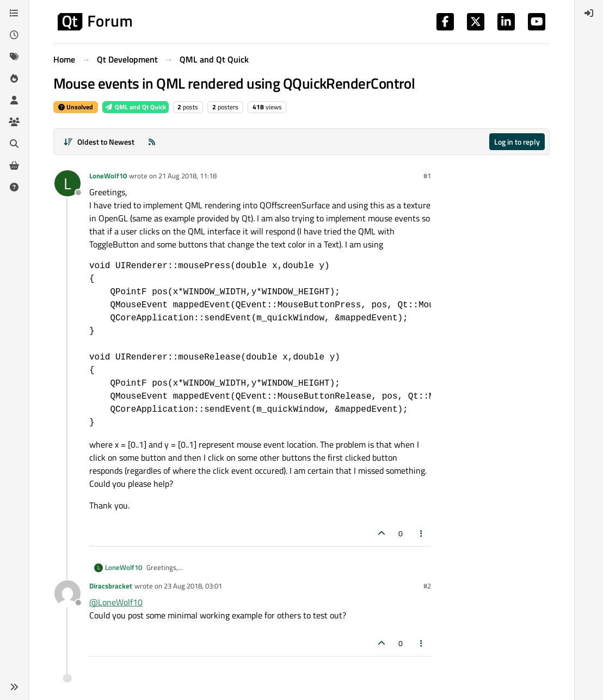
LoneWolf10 (108, 176)
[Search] (14, 144)
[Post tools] (422, 533)
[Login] (589, 13)
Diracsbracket (111, 586)
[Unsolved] (14, 187)
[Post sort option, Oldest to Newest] (99, 142)
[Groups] (14, 122)
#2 (427, 586)
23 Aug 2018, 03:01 (193, 586)
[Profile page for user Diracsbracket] (67, 593)
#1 (427, 176)
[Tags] (14, 57)
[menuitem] (589, 13)
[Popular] (14, 78)
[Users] (14, 100)
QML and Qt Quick (136, 107)
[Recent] (14, 35)
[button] (14, 687)
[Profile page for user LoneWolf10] (67, 183)
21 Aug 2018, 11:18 (187, 176)
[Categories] (14, 13)
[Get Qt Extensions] (14, 165)
